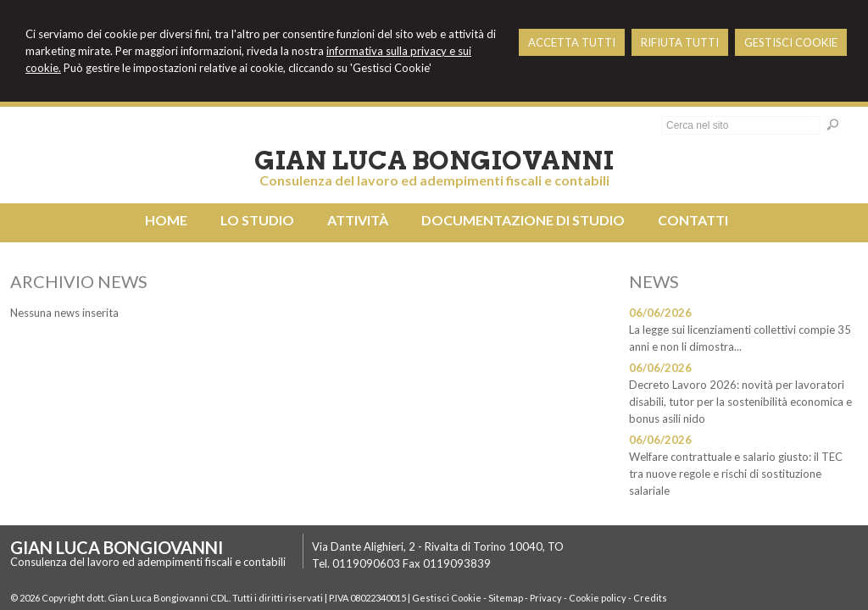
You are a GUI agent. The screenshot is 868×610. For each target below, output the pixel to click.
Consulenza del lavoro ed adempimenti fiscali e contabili (434, 180)
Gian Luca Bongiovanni (434, 160)
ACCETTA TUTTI (572, 42)
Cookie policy (598, 598)
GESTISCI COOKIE (791, 42)
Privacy (546, 598)
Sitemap (506, 598)
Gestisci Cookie (447, 598)
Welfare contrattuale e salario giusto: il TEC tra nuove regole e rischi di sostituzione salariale (736, 474)
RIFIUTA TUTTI (680, 42)
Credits (650, 598)
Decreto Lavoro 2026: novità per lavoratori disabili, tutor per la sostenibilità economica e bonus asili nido (740, 402)
